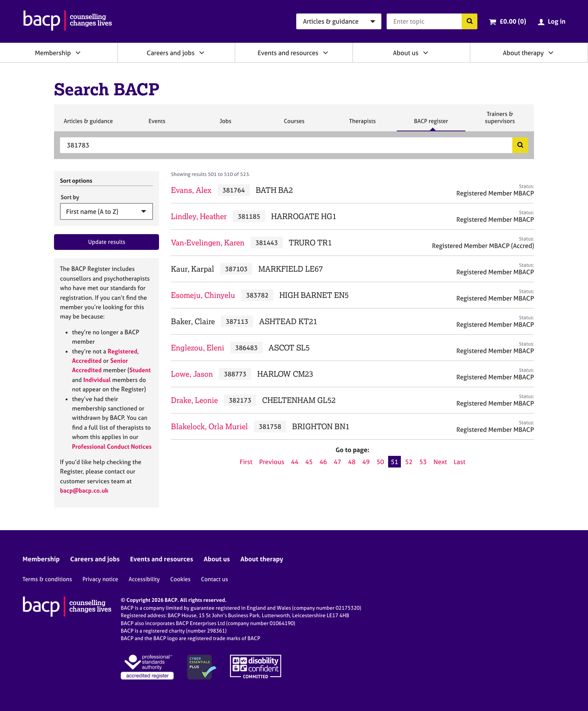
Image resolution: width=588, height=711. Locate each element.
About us (406, 53)
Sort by (70, 197)
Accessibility (144, 579)
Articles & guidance (88, 124)
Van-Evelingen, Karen (208, 243)
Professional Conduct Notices (112, 446)
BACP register (431, 124)
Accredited (87, 361)
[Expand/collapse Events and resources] (325, 53)
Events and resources (288, 53)
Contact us (214, 579)
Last (460, 462)
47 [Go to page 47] (337, 462)
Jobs (225, 124)
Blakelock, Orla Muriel (209, 426)
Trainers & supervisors (500, 121)
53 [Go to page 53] (423, 462)
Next (440, 462)
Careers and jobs (171, 53)
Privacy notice (100, 579)
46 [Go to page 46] (323, 462)
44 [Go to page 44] (295, 462)
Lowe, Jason (192, 374)
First (246, 462)
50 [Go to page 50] (380, 462)
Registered (122, 351)
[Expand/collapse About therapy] (551, 53)
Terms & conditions (47, 579)
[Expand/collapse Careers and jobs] (202, 53)
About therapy (523, 53)
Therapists (362, 124)
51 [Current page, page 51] (394, 462)
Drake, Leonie (194, 400)
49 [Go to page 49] (366, 462)
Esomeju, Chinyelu (203, 295)
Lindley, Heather (199, 216)
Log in (557, 21)
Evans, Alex (191, 190)
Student (140, 370)
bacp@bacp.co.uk (84, 490)
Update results (107, 242)
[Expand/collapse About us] (426, 53)
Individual (97, 380)
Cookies (180, 579)
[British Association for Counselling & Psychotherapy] (68, 21)
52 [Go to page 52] (409, 462)
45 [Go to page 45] (309, 462)
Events (157, 124)
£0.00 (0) (513, 21)
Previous (272, 462)
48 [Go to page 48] (352, 462)
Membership (53, 53)
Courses (294, 124)
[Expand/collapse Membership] (78, 53)
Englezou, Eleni (198, 348)
